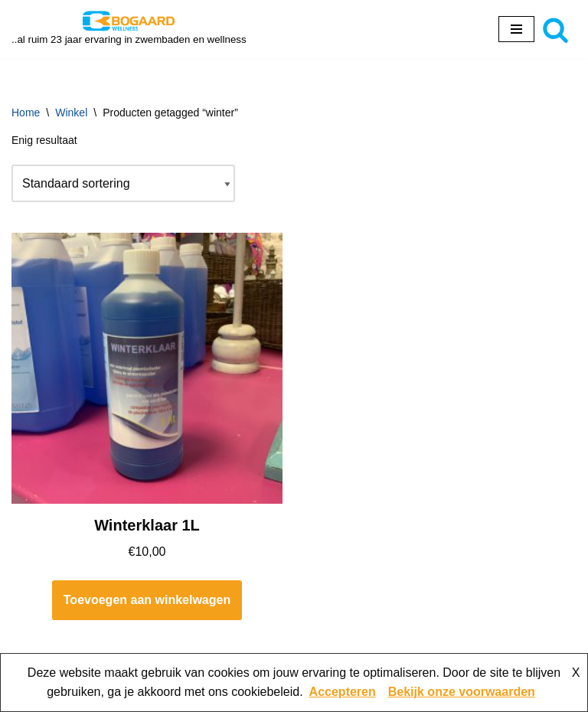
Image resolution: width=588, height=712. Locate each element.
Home (26, 113)
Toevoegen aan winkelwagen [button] (147, 600)
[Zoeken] (555, 29)
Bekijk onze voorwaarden (462, 692)
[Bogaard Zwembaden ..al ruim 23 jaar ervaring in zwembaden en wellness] (129, 29)
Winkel (71, 113)
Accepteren (343, 692)
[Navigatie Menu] (516, 29)
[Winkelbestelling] (123, 184)
